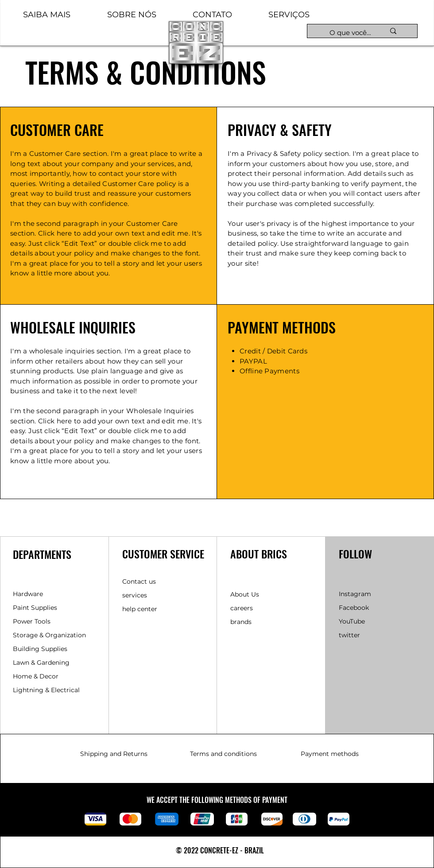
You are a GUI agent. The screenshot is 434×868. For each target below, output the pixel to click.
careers (242, 608)
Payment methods (330, 754)
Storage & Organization (49, 635)
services (135, 595)
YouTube (352, 621)
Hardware (28, 594)
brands (241, 622)
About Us (245, 594)
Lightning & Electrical (46, 690)
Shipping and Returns (114, 754)
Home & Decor (36, 676)
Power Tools (32, 621)
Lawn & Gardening (42, 663)
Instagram (355, 594)
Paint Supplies (35, 608)
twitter (349, 635)
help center (140, 609)
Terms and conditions (223, 754)
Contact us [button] (139, 581)
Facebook (354, 608)
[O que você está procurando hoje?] (351, 33)
